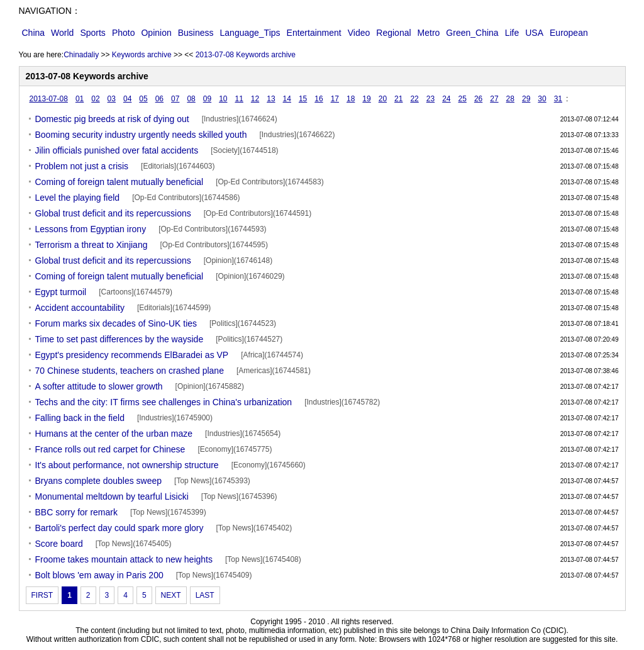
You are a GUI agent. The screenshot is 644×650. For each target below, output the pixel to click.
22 (414, 99)
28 (510, 99)
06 (159, 99)
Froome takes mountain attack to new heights (124, 559)
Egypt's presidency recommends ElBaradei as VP (132, 355)
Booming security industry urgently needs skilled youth (141, 135)
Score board (59, 544)
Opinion (156, 33)
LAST (205, 595)
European (569, 33)
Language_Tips (250, 33)
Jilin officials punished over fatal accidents (117, 150)
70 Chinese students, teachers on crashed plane (130, 371)
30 (542, 99)
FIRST (42, 595)
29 (526, 99)
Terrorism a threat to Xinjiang (92, 245)
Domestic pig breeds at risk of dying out (112, 119)
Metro (429, 33)
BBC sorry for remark (76, 512)
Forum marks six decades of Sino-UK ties (116, 323)
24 (446, 99)
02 (95, 99)
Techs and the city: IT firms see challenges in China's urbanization (164, 402)
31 (558, 99)
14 (287, 99)
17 (335, 99)
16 (319, 99)
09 (207, 99)
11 (239, 99)
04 (127, 99)
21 (398, 99)
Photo (124, 33)
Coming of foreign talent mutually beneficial (119, 182)
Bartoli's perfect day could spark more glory (119, 528)
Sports (92, 33)
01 (80, 99)
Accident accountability (80, 308)
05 (143, 99)
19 (366, 99)
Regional (393, 33)
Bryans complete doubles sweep (99, 481)
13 (271, 99)
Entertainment (314, 33)
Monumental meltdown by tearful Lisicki (112, 496)
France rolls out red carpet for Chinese (110, 449)
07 (175, 99)
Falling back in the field (80, 418)
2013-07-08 (49, 99)
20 (383, 99)
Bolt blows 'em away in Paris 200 (99, 575)
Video (359, 33)
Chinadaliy (81, 55)
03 (112, 99)
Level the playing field (78, 198)
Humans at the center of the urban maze (114, 434)
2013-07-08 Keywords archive (246, 55)
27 (494, 99)
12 (255, 99)
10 (223, 99)
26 (478, 99)
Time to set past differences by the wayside (119, 339)
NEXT (171, 595)
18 (351, 99)
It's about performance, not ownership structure (127, 465)
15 (303, 99)
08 (191, 99)
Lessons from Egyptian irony (91, 229)
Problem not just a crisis (82, 166)
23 (430, 99)
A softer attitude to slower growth (99, 386)
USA (534, 33)
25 (463, 99)
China (34, 33)
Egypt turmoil (61, 292)
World (62, 33)
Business (196, 33)
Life (512, 33)
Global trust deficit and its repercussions (113, 213)
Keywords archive (142, 55)
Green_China (472, 33)
